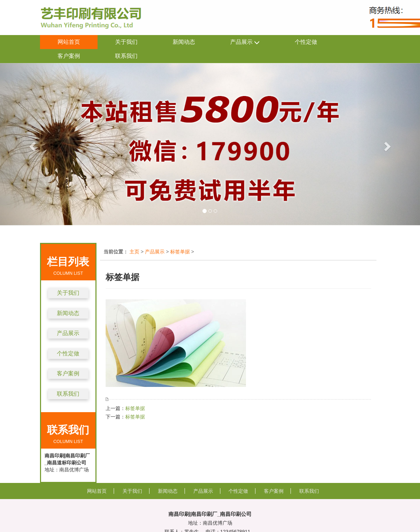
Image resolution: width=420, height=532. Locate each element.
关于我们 (126, 42)
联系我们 (126, 56)
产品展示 (245, 42)
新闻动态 (184, 42)
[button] (32, 144)
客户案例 (69, 56)
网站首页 (69, 42)
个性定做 (306, 42)
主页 (134, 252)
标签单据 (180, 252)
